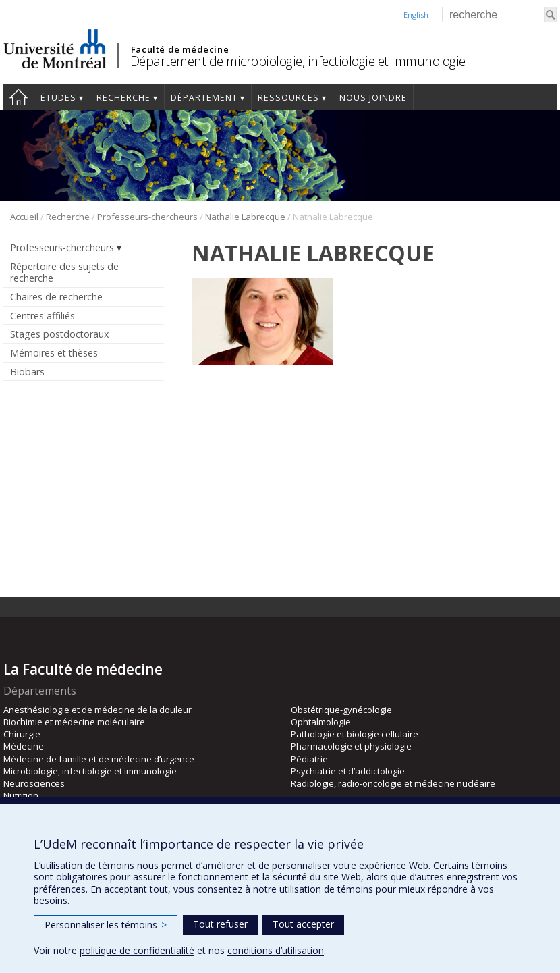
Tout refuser (220, 924)
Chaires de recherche (56, 297)
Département (204, 98)
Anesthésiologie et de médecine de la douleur (97, 710)
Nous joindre (373, 98)
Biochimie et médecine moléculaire (74, 722)
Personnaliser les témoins (106, 925)
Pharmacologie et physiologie (351, 746)
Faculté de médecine (180, 49)
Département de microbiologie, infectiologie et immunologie (298, 61)
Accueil (19, 97)
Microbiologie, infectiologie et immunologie (90, 771)
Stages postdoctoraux (59, 334)
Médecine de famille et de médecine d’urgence (99, 759)
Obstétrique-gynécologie (341, 710)
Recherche (123, 98)
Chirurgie (22, 734)
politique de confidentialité (137, 950)
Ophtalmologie (321, 722)
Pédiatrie (309, 759)
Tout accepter (303, 924)
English (416, 15)
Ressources (288, 98)
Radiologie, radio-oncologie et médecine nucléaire (393, 783)
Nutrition (21, 795)
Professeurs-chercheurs (147, 217)
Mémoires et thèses (54, 353)
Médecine (24, 746)
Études (58, 98)
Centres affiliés (43, 316)
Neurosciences (34, 783)
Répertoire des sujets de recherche (64, 272)
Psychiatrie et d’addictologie (348, 771)
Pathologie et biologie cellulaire (355, 734)
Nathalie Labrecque (245, 217)
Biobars (27, 372)
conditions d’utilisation (276, 950)
